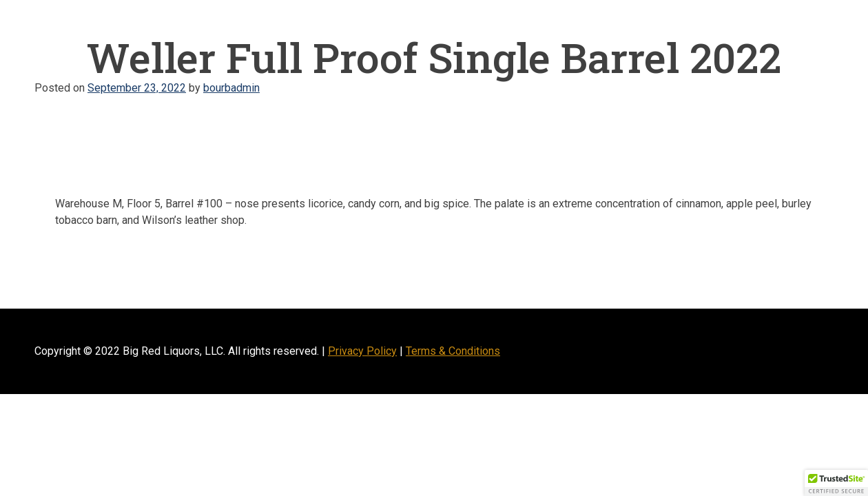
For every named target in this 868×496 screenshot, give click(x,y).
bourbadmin (231, 88)
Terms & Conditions (453, 351)
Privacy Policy (362, 351)
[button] (836, 483)
